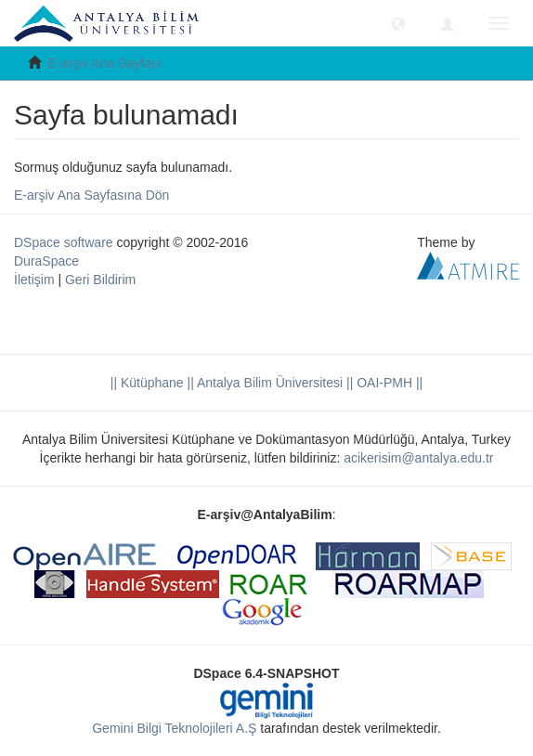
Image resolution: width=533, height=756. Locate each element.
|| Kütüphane (147, 383)
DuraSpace (46, 261)
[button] (398, 23)
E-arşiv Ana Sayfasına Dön (91, 195)
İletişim (34, 280)
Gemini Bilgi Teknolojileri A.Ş (174, 728)
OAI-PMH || (388, 383)
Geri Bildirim (100, 280)
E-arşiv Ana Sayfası (105, 63)
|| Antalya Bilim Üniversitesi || (269, 383)
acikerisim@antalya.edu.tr (418, 458)
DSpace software (64, 242)
